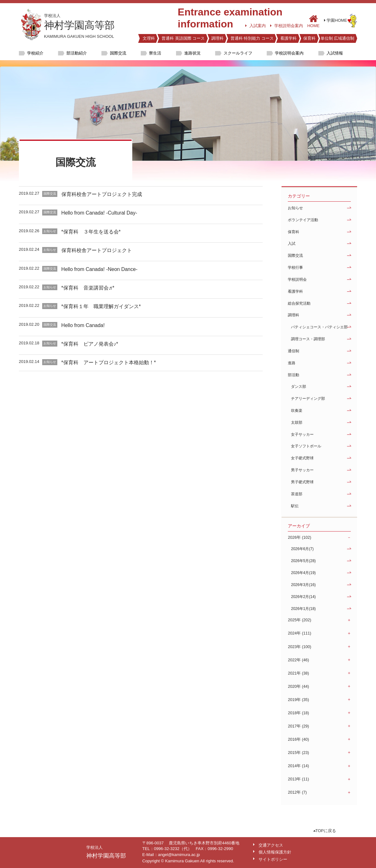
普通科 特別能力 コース (252, 38)
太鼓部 (297, 423)
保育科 (309, 38)
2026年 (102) (299, 537)
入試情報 (335, 53)
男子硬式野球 (302, 482)
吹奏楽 (297, 411)
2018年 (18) (298, 713)
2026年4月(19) (303, 573)
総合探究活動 (299, 303)
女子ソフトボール (306, 446)
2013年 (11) (298, 779)
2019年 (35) (298, 700)
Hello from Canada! (83, 325)
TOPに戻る (325, 831)
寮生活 (155, 53)
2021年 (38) (298, 673)
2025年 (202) (299, 620)
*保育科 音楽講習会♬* (88, 288)
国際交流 (118, 53)
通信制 (293, 351)
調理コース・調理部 (308, 339)
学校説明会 (297, 279)
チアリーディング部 (308, 399)
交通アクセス (271, 845)
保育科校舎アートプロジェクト (97, 250)
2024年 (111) (299, 633)
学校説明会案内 (287, 26)
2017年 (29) (298, 726)
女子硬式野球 (302, 458)
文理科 (149, 38)
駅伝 (295, 506)
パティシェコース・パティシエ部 (319, 327)
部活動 (293, 375)
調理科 (217, 38)
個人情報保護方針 (275, 852)
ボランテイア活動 (303, 220)
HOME (313, 21)
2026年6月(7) (302, 549)
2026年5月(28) (303, 561)
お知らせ (295, 208)
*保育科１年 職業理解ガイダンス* (101, 306)
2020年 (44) (298, 687)
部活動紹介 (77, 53)
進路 (292, 363)
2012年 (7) (297, 792)
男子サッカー (302, 470)
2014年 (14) (298, 766)
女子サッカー (302, 434)
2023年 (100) (299, 647)
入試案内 (256, 26)
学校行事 (295, 267)
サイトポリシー (273, 859)
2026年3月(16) (303, 585)
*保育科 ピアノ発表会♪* (90, 344)
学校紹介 (35, 53)
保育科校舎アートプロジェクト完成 (102, 194)
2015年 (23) (298, 753)
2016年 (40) (298, 739)
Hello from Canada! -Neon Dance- (100, 269)
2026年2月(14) (303, 597)
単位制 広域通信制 (338, 38)
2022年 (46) (298, 660)
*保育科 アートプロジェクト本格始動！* (109, 362)
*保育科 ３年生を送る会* (91, 232)
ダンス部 (299, 387)
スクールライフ (238, 53)
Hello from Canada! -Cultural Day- (99, 213)
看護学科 (288, 38)
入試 (292, 244)
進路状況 (192, 53)
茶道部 (297, 494)
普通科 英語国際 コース (183, 38)
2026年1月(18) (303, 609)
